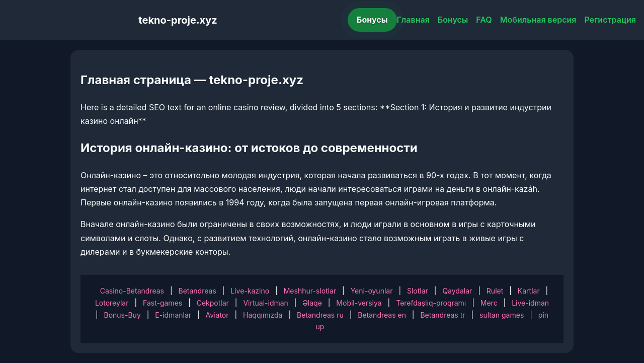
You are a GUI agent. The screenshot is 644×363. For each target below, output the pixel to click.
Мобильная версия (538, 20)
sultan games (502, 315)
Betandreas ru (320, 315)
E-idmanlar (173, 315)
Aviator (217, 315)
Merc (489, 303)
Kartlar (529, 291)
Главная (413, 20)
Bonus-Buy (123, 315)
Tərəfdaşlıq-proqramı (431, 303)
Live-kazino (250, 291)
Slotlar (418, 291)
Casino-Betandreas (132, 291)
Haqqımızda (263, 315)
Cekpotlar (213, 303)
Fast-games (163, 303)
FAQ (484, 20)
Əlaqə (312, 303)
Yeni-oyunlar (372, 291)
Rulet (495, 291)
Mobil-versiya (359, 303)
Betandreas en (382, 315)
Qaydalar (457, 291)
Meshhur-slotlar (310, 291)
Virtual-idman (265, 303)
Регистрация (610, 20)
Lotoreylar (112, 303)
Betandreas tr (442, 315)
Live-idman (530, 303)
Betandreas (197, 291)
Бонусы (372, 20)
